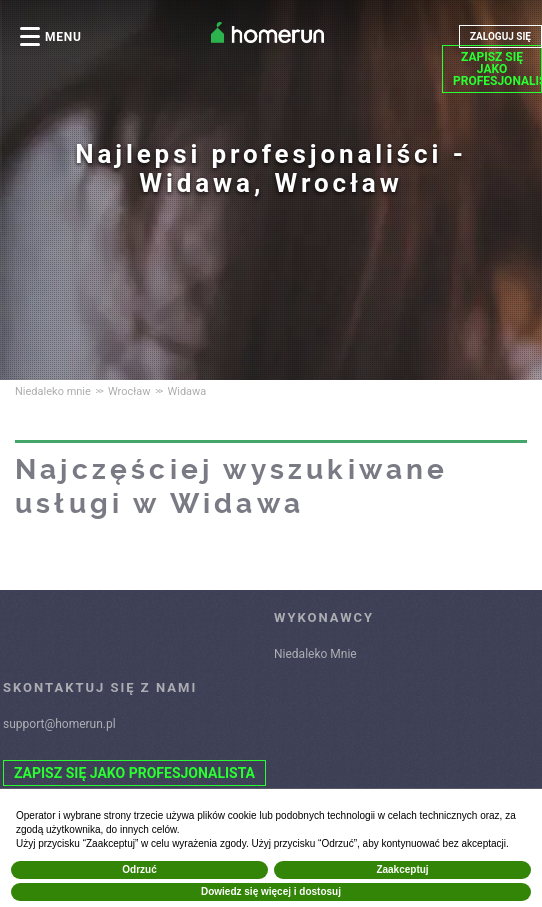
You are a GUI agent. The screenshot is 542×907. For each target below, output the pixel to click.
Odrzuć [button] (139, 869)
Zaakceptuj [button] (402, 869)
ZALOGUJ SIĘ (500, 36)
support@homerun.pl (59, 724)
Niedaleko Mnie (315, 654)
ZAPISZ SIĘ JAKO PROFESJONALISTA (497, 69)
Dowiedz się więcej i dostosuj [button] (271, 891)
